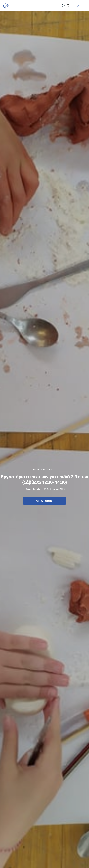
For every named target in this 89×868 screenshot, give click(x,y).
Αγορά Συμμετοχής (45, 501)
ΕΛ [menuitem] (78, 6)
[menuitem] (78, 6)
